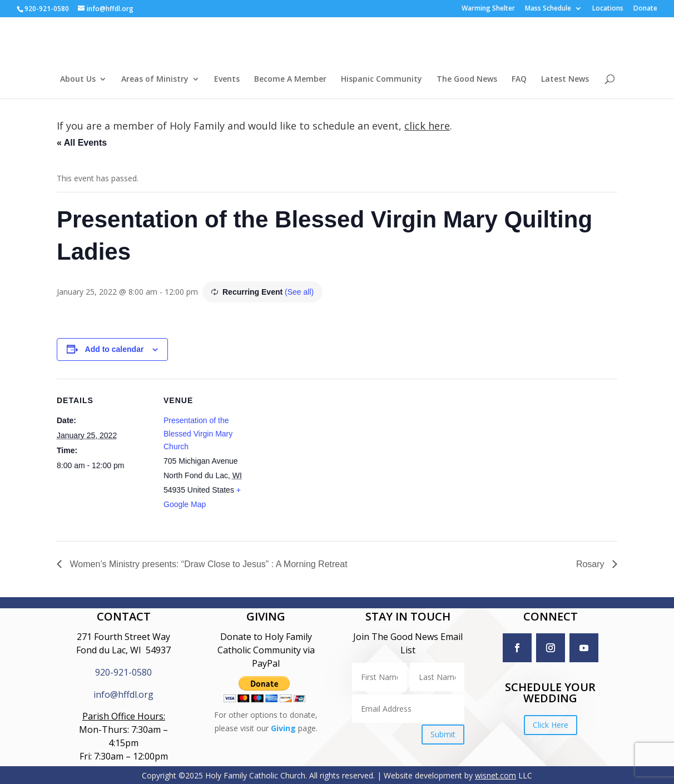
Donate (645, 9)
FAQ (519, 80)
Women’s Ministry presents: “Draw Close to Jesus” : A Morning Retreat (207, 564)
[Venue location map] (329, 456)
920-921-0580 (123, 672)
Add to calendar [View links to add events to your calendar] (115, 349)
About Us (78, 80)
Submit (443, 734)
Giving (283, 728)
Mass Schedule (548, 9)
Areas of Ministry (155, 80)
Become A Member (290, 80)
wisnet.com (495, 775)
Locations (608, 9)
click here (427, 126)
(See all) (299, 292)
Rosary (591, 564)
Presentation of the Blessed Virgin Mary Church (198, 434)
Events (227, 80)
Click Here (551, 725)
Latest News (565, 80)
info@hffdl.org (123, 694)
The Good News (467, 80)
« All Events (82, 143)
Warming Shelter (488, 9)
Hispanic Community (381, 80)
